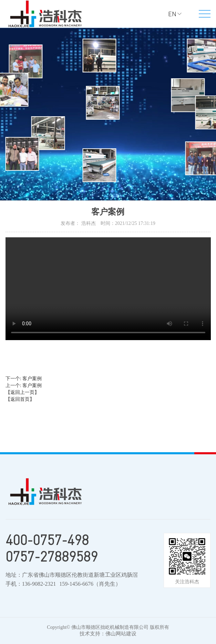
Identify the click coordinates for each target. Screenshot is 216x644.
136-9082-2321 (39, 584)
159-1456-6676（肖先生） (90, 584)
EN (172, 14)
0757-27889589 (52, 556)
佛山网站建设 (121, 634)
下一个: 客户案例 (24, 379)
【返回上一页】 (22, 392)
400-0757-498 (47, 540)
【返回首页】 (20, 399)
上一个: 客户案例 (24, 385)
